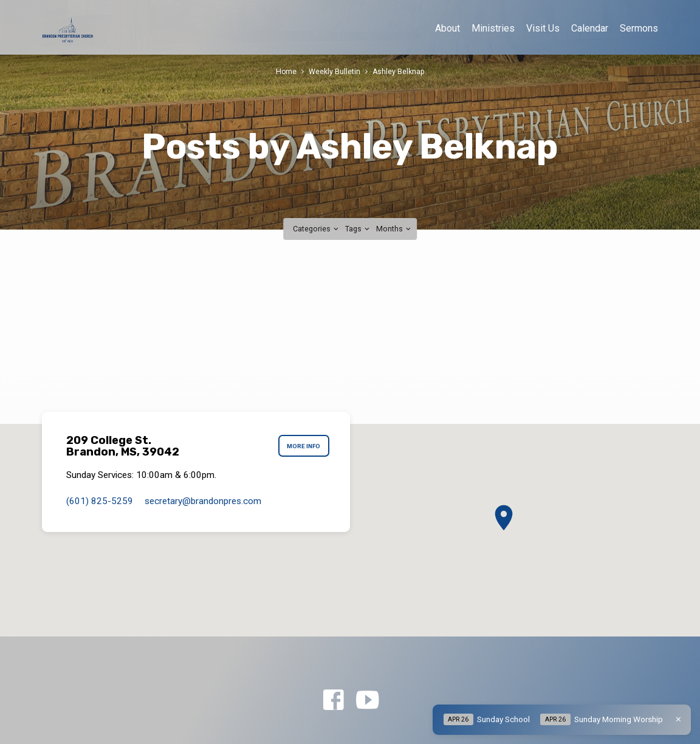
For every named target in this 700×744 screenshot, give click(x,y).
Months (394, 229)
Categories (317, 229)
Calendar (590, 28)
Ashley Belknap (399, 71)
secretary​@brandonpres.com (203, 501)
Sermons (639, 28)
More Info (303, 447)
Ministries (493, 28)
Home (286, 71)
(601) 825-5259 (100, 501)
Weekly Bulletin (335, 71)
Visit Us (543, 28)
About (448, 28)
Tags (358, 229)
